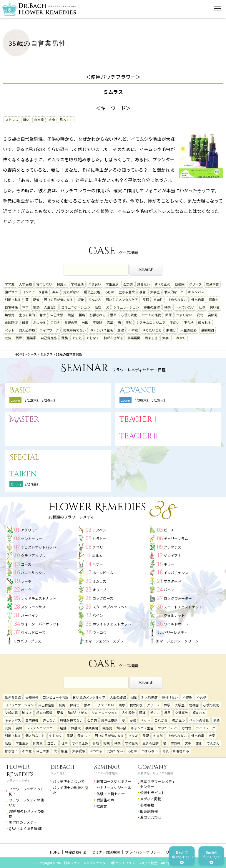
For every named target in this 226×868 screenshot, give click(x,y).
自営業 (39, 120)
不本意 (133, 330)
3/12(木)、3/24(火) (40, 400)
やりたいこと (152, 330)
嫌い (26, 120)
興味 (56, 292)
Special (24, 457)
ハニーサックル (33, 573)
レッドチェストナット (39, 598)
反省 (36, 299)
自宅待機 (11, 307)
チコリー (99, 547)
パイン (169, 590)
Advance (138, 390)
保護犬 (62, 284)
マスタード (172, 581)
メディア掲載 (151, 799)
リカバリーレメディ (172, 632)
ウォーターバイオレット (40, 624)
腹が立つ (11, 292)
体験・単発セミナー (112, 794)
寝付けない (44, 284)
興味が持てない (75, 330)
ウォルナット (174, 615)
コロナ (55, 322)
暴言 (142, 292)
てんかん (95, 299)
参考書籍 (147, 805)
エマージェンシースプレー (106, 641)
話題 (98, 307)
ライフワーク (49, 330)
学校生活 (77, 284)
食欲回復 (11, 322)
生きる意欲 (127, 292)
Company (152, 767)
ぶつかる (39, 322)
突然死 (213, 315)
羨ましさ (151, 338)
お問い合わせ (151, 817)
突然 (129, 322)
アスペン (99, 530)
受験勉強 (207, 330)
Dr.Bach (62, 767)
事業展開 (134, 338)
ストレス (12, 120)
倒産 (19, 338)
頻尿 (169, 315)
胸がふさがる (113, 338)
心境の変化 (129, 315)
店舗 (110, 322)
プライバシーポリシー (143, 852)
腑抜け (171, 330)
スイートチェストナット (183, 607)
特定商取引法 (76, 852)
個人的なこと (174, 292)
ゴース (26, 564)
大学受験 (25, 284)
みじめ (109, 292)
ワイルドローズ (33, 632)
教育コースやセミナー (114, 781)
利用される (13, 299)
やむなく (93, 338)
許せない (144, 284)
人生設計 (50, 307)
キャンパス (196, 292)
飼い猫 (215, 307)
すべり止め (162, 284)
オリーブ (99, 590)
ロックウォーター (178, 598)
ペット (10, 330)
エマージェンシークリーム (177, 641)
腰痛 (82, 315)
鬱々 (113, 315)
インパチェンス (176, 573)
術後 (81, 299)
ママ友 (10, 284)
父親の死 (71, 322)
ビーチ (169, 530)
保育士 (213, 299)
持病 (167, 307)
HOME (55, 852)
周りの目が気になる (58, 299)
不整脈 (98, 322)
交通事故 (212, 284)
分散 (85, 322)
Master (24, 419)
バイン (98, 615)
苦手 (43, 315)
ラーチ (26, 581)
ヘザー (98, 564)
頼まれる (205, 322)
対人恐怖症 (27, 330)
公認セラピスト (152, 792)
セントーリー (31, 538)
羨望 (71, 315)
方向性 (158, 299)
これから (180, 338)
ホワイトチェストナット (112, 624)
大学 (165, 338)
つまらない (184, 315)
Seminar (107, 767)
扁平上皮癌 (92, 292)
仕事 (202, 307)
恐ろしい (66, 120)
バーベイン (30, 615)
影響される (98, 315)
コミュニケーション (76, 307)
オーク (26, 590)
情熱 (36, 307)
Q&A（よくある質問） (27, 828)
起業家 (31, 338)
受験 (64, 338)
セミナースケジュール (114, 787)
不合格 (189, 322)
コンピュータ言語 (35, 292)
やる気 (77, 338)
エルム (97, 555)
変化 (200, 315)
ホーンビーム (103, 573)
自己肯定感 (49, 338)
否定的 (128, 284)
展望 (121, 330)
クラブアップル (33, 555)
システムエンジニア (151, 322)
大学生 (155, 292)
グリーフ (195, 284)
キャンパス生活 (102, 330)
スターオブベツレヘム (110, 607)
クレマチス (172, 547)
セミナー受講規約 (106, 852)
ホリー (169, 564)
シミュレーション (126, 307)
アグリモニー (31, 530)
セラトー (99, 538)
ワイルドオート (176, 624)
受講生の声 (105, 800)
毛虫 (52, 120)
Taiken (23, 474)
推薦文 (102, 806)
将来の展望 (152, 307)
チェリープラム (176, 538)
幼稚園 (180, 284)
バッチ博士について (69, 781)
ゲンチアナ (172, 555)
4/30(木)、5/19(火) (150, 400)
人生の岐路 (188, 330)
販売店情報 (149, 811)
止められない (177, 299)
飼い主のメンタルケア (122, 299)
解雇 (25, 322)
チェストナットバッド (39, 547)
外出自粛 (198, 299)
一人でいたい (185, 307)
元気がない (71, 292)
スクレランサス (33, 607)
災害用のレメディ (23, 822)
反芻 (146, 299)
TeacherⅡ (139, 436)
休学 (25, 307)
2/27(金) (31, 484)
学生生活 (112, 284)
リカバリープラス (27, 641)
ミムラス (99, 581)
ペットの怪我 (151, 315)
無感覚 (10, 315)
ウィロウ (99, 632)
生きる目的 (27, 315)
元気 (8, 338)
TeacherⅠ (139, 419)
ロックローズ (103, 598)
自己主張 (57, 315)
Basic (20, 390)
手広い (175, 322)
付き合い (95, 284)
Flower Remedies (20, 771)
